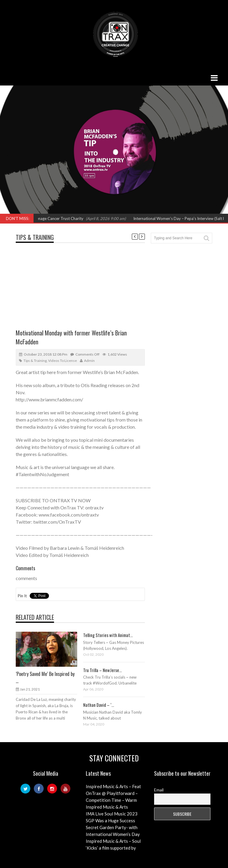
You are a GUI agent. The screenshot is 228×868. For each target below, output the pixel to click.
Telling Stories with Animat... (108, 635)
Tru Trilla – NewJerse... (102, 670)
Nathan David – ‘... (99, 705)
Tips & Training (35, 237)
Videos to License (62, 361)
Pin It (22, 596)
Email (159, 790)
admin (89, 361)
